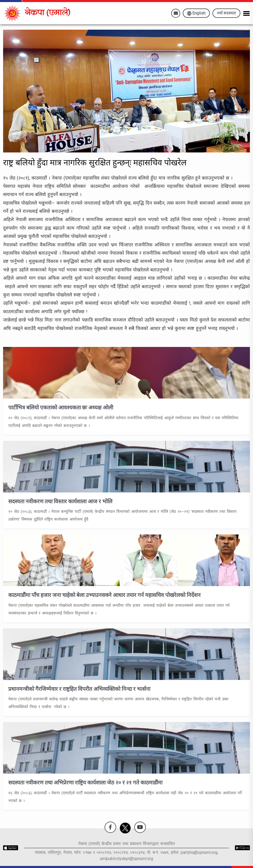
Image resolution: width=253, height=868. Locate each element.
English (196, 13)
